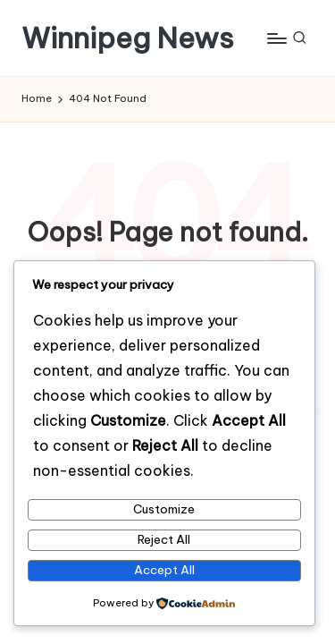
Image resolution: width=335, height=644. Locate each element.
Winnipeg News (128, 38)
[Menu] (276, 38)
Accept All (164, 570)
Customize (164, 509)
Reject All (164, 539)
